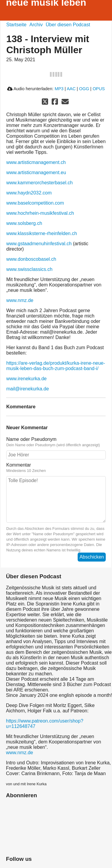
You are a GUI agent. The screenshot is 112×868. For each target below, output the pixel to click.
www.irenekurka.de (26, 379)
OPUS (99, 89)
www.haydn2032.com (29, 193)
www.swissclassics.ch (29, 269)
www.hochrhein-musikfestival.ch (40, 213)
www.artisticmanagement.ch (36, 162)
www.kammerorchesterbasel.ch (39, 183)
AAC (71, 89)
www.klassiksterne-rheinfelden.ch (42, 233)
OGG (84, 89)
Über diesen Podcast (68, 25)
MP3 (59, 89)
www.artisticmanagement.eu (36, 172)
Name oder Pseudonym (56, 442)
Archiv (36, 25)
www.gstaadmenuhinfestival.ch (39, 244)
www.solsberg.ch (24, 223)
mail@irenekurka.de (28, 389)
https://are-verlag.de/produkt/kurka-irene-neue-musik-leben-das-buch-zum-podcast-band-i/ (56, 366)
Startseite (16, 25)
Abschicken (92, 557)
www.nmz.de (20, 300)
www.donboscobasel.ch (31, 259)
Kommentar (56, 468)
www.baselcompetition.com (35, 203)
